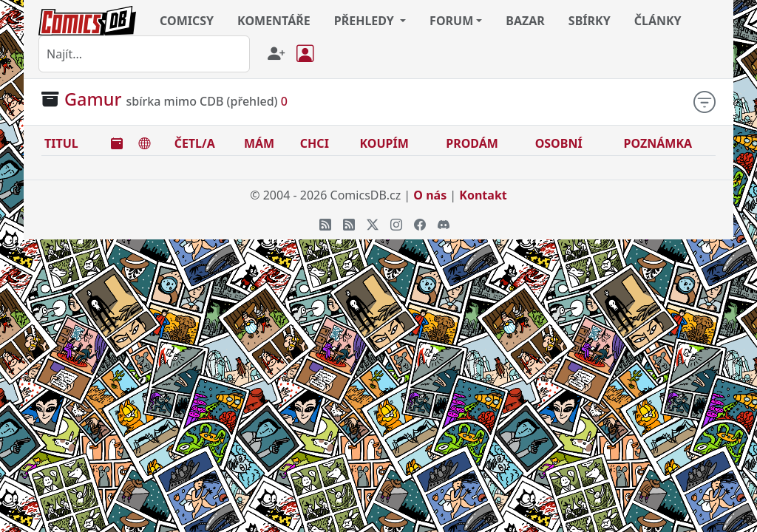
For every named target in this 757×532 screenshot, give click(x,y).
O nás (430, 195)
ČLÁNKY (658, 21)
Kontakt (483, 195)
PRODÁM (472, 143)
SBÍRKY (590, 21)
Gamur (93, 99)
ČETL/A (195, 143)
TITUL (61, 143)
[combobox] (144, 54)
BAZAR (525, 21)
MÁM (259, 143)
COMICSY (187, 21)
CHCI (315, 143)
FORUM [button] (451, 21)
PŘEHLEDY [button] (366, 21)
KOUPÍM (384, 143)
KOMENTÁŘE (274, 21)
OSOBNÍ (559, 143)
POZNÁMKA (658, 143)
